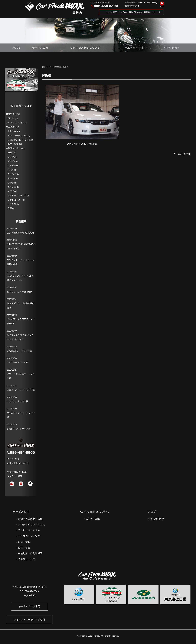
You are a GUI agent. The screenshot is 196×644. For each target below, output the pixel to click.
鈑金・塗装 (24, 542)
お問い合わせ (172, 48)
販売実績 (57, 67)
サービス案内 (40, 48)
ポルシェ (12, 187)
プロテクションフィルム (19, 140)
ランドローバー (15, 200)
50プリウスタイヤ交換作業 (20, 292)
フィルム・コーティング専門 (29, 619)
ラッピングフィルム (29, 530)
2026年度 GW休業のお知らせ (21, 233)
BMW (10, 153)
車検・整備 (13, 144)
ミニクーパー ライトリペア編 (21, 390)
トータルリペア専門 (29, 606)
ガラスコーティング (17, 135)
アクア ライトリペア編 (17, 401)
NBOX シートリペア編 (17, 362)
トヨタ (11, 178)
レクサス (12, 204)
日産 (10, 208)
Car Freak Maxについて (85, 48)
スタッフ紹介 (93, 519)
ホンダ (11, 183)
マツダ (11, 191)
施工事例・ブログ (135, 48)
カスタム (12, 131)
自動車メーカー (13, 148)
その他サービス (27, 559)
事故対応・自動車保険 (30, 553)
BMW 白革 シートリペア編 (19, 351)
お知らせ (10, 118)
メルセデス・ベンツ (17, 195)
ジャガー (12, 165)
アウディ (12, 161)
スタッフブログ (13, 122)
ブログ (152, 511)
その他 (11, 157)
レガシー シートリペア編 (19, 429)
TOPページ (46, 67)
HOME (16, 48)
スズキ (11, 170)
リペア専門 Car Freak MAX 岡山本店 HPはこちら (131, 12)
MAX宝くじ (11, 114)
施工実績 (10, 127)
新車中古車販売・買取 (30, 519)
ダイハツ (12, 174)
